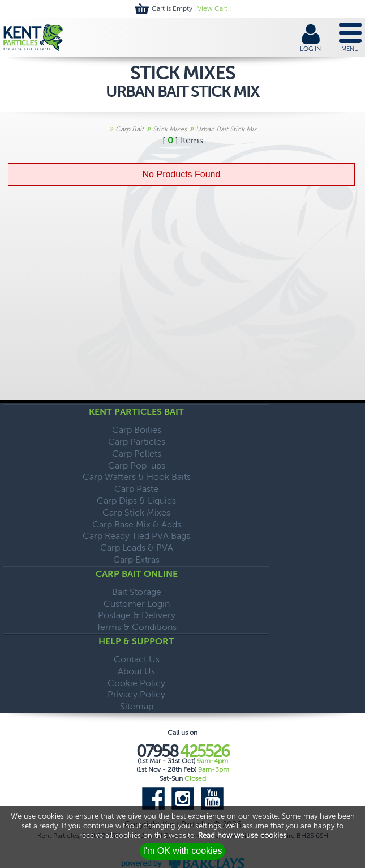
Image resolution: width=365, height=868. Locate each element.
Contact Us (137, 659)
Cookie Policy (136, 683)
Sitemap (137, 706)
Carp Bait (130, 129)
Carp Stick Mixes (136, 512)
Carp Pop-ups (137, 465)
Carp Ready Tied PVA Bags (136, 536)
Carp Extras (136, 559)
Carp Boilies (137, 430)
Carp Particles (137, 442)
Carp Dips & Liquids (136, 501)
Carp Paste (136, 489)
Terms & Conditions (136, 627)
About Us (136, 671)
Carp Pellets (137, 454)
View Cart (212, 8)
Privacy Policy (136, 694)
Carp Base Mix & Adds (137, 524)
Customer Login (137, 604)
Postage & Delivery (137, 615)
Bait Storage (137, 592)
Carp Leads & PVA (137, 548)
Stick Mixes (170, 129)
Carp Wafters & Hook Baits (137, 477)
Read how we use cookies (242, 835)
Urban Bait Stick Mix (226, 129)
